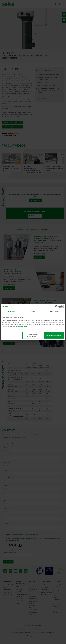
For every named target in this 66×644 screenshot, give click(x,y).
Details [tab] (33, 311)
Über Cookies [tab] (55, 311)
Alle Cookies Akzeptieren (54, 335)
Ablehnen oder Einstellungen (33, 335)
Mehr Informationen (22, 327)
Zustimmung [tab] (11, 311)
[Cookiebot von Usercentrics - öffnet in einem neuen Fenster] (57, 307)
